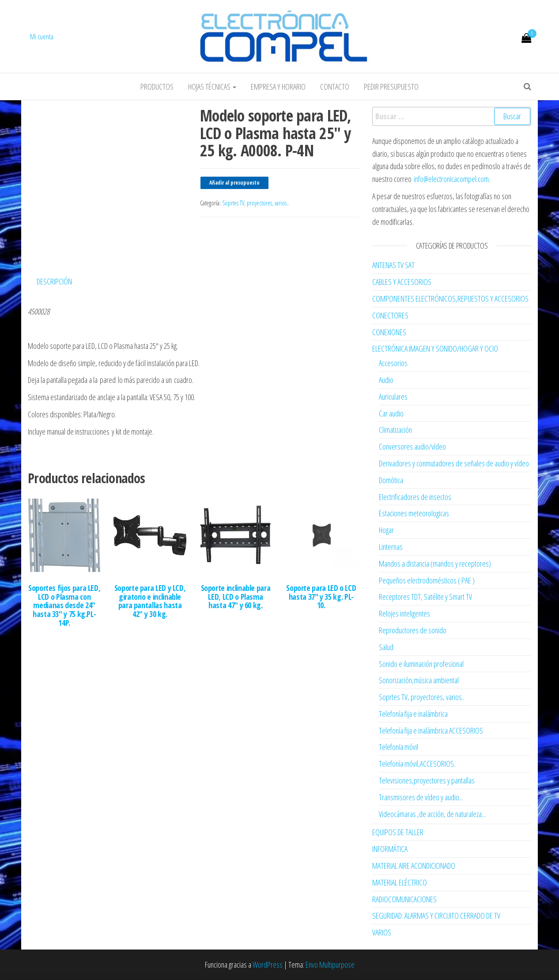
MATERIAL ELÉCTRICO (400, 882)
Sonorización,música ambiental (419, 680)
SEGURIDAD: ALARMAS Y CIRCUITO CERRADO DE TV (436, 916)
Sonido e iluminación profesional (421, 664)
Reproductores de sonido (413, 630)
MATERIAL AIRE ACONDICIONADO (414, 866)
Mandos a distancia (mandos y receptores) (435, 564)
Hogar (386, 530)
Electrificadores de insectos (415, 497)
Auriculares (393, 397)
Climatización (395, 430)
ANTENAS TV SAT (393, 265)
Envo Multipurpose (330, 965)
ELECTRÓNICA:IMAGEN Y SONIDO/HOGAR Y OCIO (435, 348)
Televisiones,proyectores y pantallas (427, 780)
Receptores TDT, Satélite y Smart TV (425, 597)
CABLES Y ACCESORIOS (402, 282)
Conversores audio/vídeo (412, 446)
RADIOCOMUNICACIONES (404, 899)
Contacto (335, 87)
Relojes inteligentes (404, 613)
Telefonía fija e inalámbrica (413, 714)
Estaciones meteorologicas (414, 513)
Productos (157, 87)
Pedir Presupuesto (391, 87)
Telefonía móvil (398, 747)
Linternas (391, 547)
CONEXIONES (389, 332)
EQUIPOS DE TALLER (398, 832)
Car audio (391, 413)
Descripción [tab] (54, 281)
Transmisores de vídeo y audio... (421, 797)
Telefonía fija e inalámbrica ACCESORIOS (431, 730)
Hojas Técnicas (212, 87)
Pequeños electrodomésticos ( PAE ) (427, 580)
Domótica (391, 480)
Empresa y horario (278, 87)
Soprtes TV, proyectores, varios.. (256, 203)
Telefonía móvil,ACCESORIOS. (417, 764)
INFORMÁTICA (390, 849)
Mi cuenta (42, 37)
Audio (386, 380)
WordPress (268, 965)
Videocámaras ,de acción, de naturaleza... (432, 814)
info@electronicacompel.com (451, 179)
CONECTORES (390, 315)
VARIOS (382, 932)
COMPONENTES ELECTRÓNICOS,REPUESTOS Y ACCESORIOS (450, 299)
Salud (386, 647)
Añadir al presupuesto (234, 183)
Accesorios (393, 363)
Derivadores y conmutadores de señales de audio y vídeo (454, 463)
